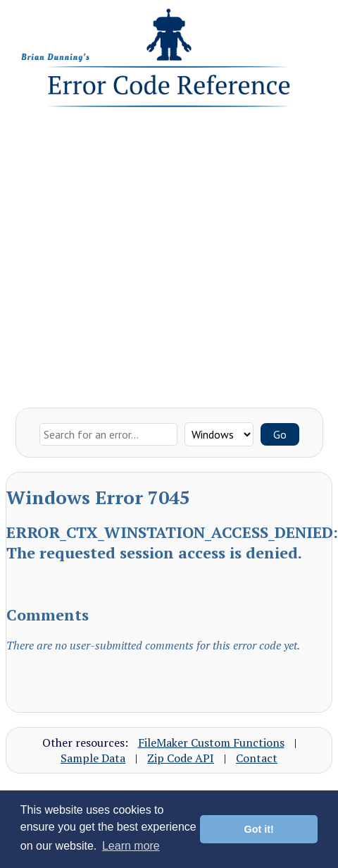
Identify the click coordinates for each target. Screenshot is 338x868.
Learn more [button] (131, 846)
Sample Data (93, 758)
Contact (257, 758)
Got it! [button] (259, 829)
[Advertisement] (132, 254)
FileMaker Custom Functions (211, 742)
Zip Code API (181, 758)
